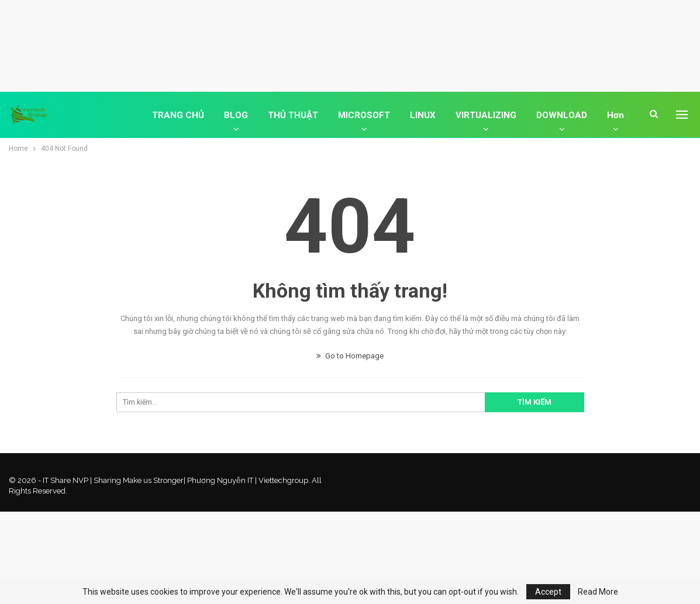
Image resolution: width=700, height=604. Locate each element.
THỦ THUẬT (293, 115)
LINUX (423, 115)
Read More (598, 592)
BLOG (236, 115)
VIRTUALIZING (486, 115)
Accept (548, 592)
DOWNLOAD (562, 115)
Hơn (615, 115)
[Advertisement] (350, 44)
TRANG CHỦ (178, 115)
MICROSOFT (364, 115)
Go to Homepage (350, 356)
